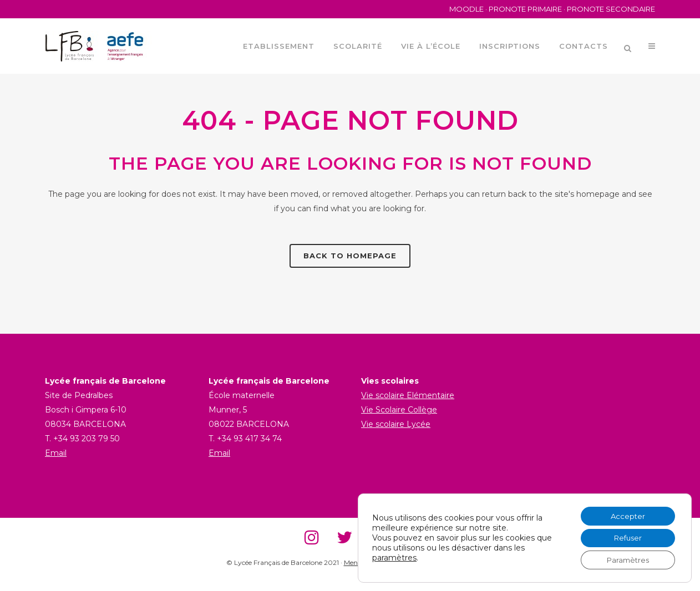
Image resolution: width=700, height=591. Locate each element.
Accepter (625, 513)
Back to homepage (350, 256)
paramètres (394, 556)
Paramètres (625, 559)
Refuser (625, 536)
